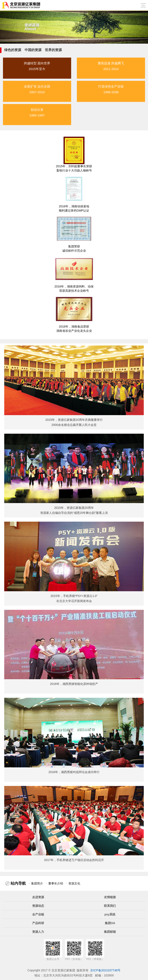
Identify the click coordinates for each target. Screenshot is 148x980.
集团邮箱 (110, 932)
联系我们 (110, 906)
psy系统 (110, 914)
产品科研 (38, 923)
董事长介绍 (56, 883)
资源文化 (74, 883)
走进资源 (38, 897)
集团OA (110, 923)
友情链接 (110, 897)
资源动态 (38, 906)
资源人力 (38, 932)
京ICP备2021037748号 (105, 970)
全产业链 (38, 914)
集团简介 (37, 883)
